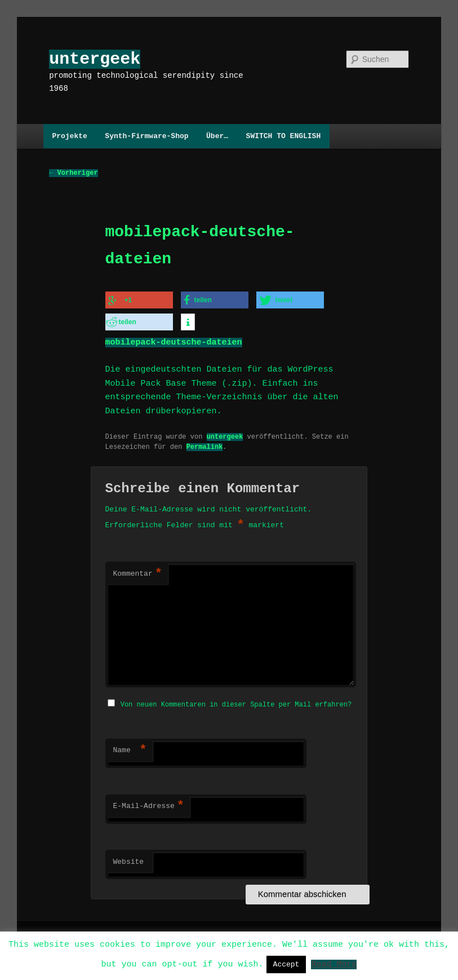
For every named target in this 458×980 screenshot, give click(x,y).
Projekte (69, 136)
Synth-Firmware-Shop (146, 136)
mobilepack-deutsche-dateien (174, 340)
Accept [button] (286, 964)
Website (129, 859)
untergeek (95, 59)
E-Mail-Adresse (149, 803)
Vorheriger (73, 173)
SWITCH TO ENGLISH (284, 136)
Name (130, 747)
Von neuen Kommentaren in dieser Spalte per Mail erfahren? (236, 701)
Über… (217, 136)
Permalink (205, 444)
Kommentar (138, 572)
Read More (334, 964)
